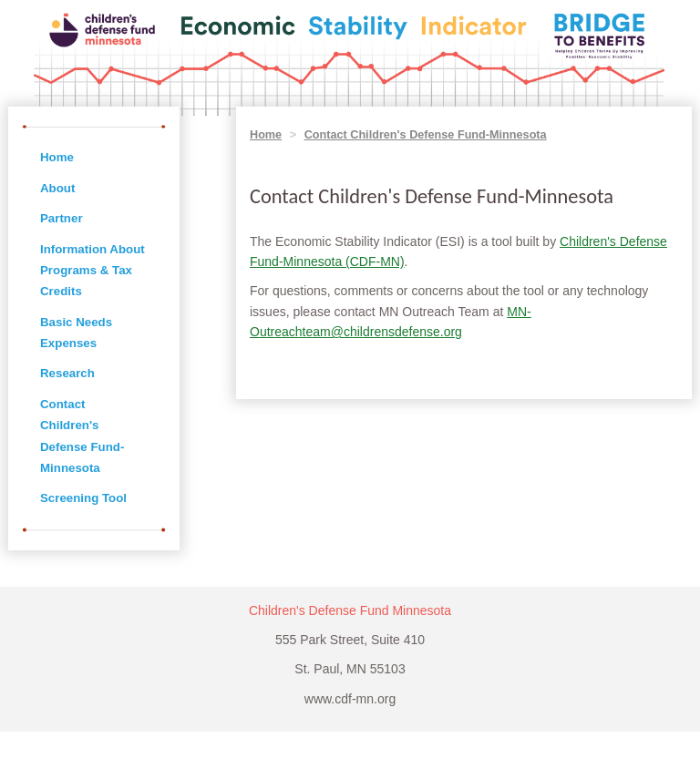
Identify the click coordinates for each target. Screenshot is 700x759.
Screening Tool (83, 498)
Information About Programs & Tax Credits (93, 271)
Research (67, 373)
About (57, 188)
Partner (62, 218)
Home (57, 157)
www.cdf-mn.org (350, 699)
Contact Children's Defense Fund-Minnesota (426, 135)
